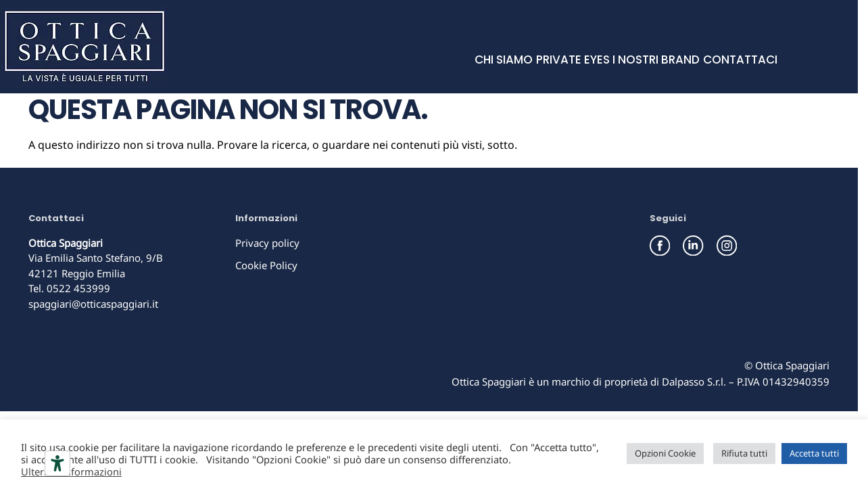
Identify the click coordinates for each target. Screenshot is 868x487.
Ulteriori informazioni (71, 471)
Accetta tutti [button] (814, 453)
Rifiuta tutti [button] (744, 453)
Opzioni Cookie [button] (665, 453)
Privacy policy (267, 243)
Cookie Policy (266, 265)
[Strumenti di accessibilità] (57, 463)
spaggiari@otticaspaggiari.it (93, 304)
